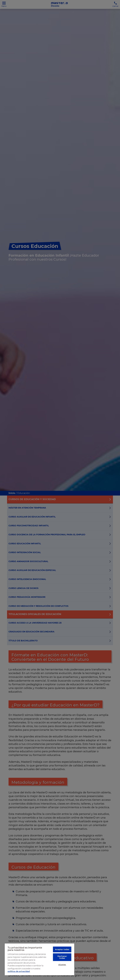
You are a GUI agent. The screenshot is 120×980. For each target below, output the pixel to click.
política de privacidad (19, 971)
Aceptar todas (62, 949)
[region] (39, 959)
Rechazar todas (62, 958)
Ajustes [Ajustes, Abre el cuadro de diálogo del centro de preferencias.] (62, 966)
